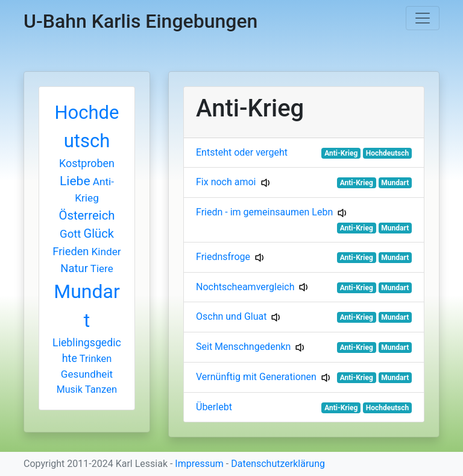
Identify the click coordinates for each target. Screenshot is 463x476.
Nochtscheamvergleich (245, 287)
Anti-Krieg (341, 153)
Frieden (71, 251)
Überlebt (214, 407)
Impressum (199, 464)
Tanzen (101, 389)
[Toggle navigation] (423, 18)
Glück (99, 233)
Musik (70, 389)
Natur (74, 268)
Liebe (75, 181)
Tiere (102, 268)
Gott (70, 234)
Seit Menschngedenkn (243, 347)
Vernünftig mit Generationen (256, 377)
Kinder (106, 252)
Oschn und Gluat (231, 316)
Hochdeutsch (387, 153)
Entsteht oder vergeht (242, 152)
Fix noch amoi (226, 182)
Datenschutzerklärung (278, 464)
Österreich (87, 215)
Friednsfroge (223, 257)
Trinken (96, 359)
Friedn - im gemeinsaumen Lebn (264, 212)
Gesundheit (87, 374)
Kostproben (87, 163)
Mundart (395, 183)
